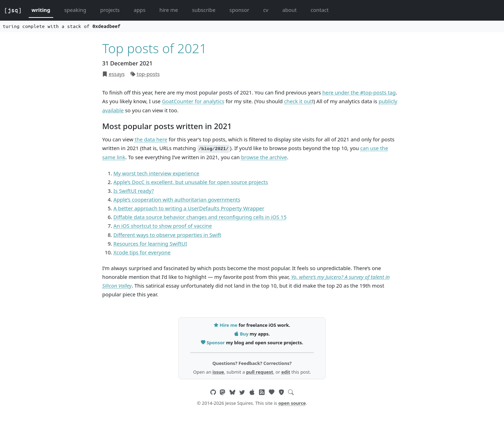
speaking (75, 10)
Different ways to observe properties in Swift (167, 235)
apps (140, 10)
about (290, 10)
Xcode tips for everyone (142, 252)
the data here (151, 139)
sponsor (239, 10)
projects (110, 10)
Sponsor (213, 343)
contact (319, 10)
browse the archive (264, 157)
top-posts (148, 74)
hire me (169, 10)
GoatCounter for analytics (193, 101)
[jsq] (13, 10)
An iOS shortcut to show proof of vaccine (163, 226)
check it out (298, 101)
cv (266, 10)
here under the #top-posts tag (359, 92)
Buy (242, 334)
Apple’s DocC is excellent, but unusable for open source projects (191, 182)
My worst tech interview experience (156, 173)
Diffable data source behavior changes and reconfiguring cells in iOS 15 (200, 217)
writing (41, 10)
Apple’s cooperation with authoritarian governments (177, 199)
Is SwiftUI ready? (134, 191)
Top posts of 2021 (155, 48)
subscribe (204, 10)
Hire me (226, 325)
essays (117, 74)
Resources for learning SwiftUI (150, 244)
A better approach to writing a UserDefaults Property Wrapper (189, 208)
